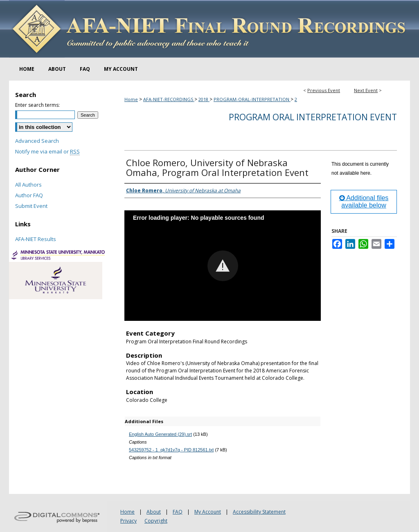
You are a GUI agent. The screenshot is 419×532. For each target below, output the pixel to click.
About (154, 512)
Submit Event (31, 206)
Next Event (366, 90)
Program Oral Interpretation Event (313, 117)
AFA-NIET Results (36, 239)
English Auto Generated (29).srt (160, 434)
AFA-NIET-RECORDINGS (169, 99)
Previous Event (324, 90)
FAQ (178, 512)
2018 (204, 99)
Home (131, 99)
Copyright (156, 521)
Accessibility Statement (259, 512)
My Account (208, 512)
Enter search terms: (37, 105)
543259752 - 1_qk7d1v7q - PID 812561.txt (171, 450)
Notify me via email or (47, 151)
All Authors (28, 185)
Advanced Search (37, 141)
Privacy (128, 521)
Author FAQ (29, 195)
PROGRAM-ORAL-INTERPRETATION (252, 99)
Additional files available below (364, 202)
